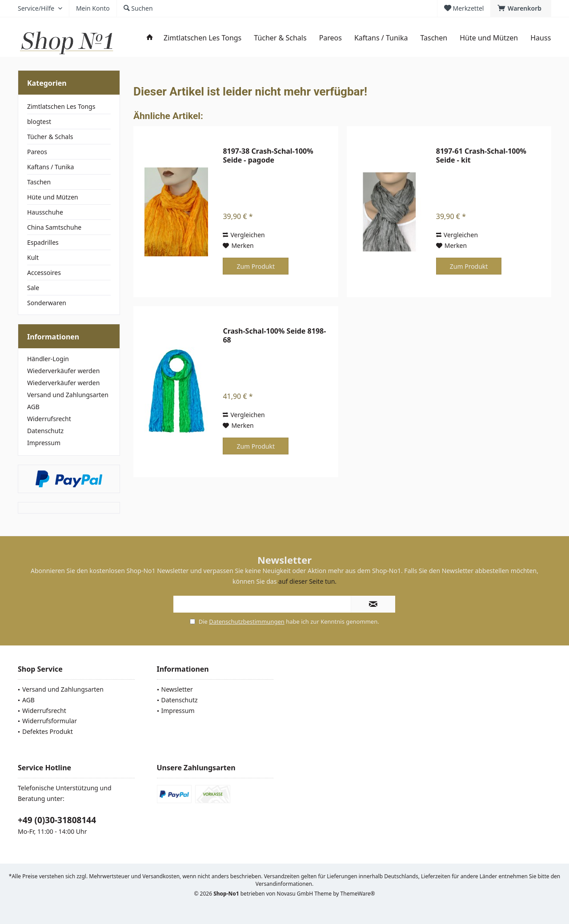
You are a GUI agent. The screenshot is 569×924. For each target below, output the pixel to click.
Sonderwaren (47, 303)
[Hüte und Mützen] (489, 38)
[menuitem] (521, 8)
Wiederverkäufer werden (63, 371)
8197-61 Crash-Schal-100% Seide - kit (481, 155)
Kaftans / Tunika (50, 167)
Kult (33, 257)
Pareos (37, 152)
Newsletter (177, 689)
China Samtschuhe (54, 227)
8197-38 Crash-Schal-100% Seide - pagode (268, 155)
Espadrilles (43, 242)
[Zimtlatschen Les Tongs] (202, 38)
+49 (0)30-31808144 (57, 820)
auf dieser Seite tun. (307, 581)
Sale (33, 288)
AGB (33, 407)
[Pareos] (331, 38)
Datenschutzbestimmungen (247, 621)
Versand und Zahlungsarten (68, 395)
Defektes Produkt (48, 731)
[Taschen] (434, 38)
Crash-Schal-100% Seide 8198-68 (274, 335)
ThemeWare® (358, 894)
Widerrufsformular (50, 721)
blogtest (39, 121)
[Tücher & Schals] (280, 38)
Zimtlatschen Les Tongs (61, 106)
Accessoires (44, 273)
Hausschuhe (45, 212)
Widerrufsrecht (49, 419)
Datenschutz (45, 431)
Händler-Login (48, 359)
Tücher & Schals (50, 137)
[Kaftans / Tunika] (381, 38)
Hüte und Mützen (53, 197)
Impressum (44, 443)
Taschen (39, 182)
